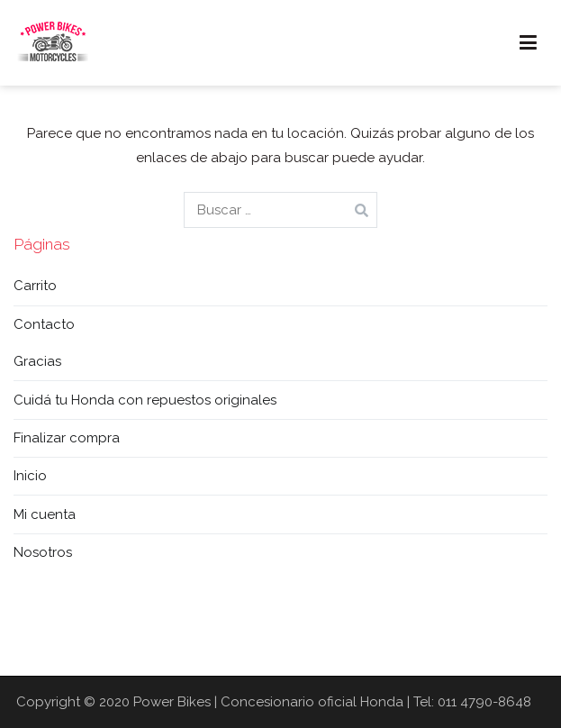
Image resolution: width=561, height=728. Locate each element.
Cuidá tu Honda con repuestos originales (145, 400)
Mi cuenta (45, 514)
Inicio (30, 476)
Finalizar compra (67, 438)
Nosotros (43, 552)
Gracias (37, 361)
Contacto (44, 324)
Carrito (35, 286)
